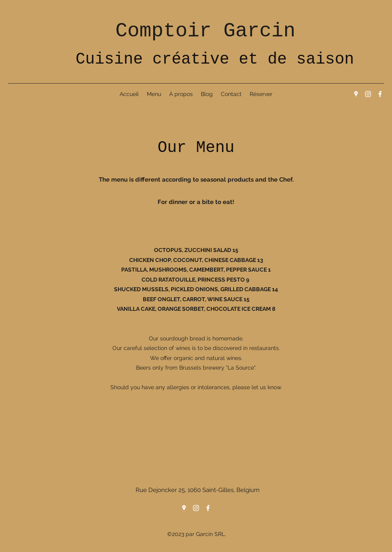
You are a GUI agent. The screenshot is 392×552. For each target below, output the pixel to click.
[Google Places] (356, 94)
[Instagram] (368, 94)
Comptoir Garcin (205, 31)
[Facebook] (380, 94)
